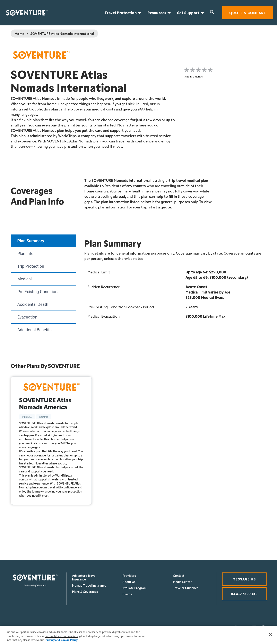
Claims (127, 594)
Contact (179, 575)
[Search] (212, 13)
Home (20, 33)
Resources (157, 13)
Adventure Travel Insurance (84, 577)
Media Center (182, 582)
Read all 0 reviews (193, 77)
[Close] (270, 635)
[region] (138, 635)
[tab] (43, 241)
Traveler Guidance (186, 588)
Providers (129, 575)
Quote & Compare (248, 13)
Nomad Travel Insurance (89, 585)
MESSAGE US (244, 579)
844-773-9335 (244, 594)
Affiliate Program (135, 588)
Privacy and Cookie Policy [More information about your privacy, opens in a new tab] (62, 640)
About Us (129, 582)
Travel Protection (121, 13)
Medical (27, 417)
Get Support (188, 13)
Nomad (44, 417)
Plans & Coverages (85, 591)
